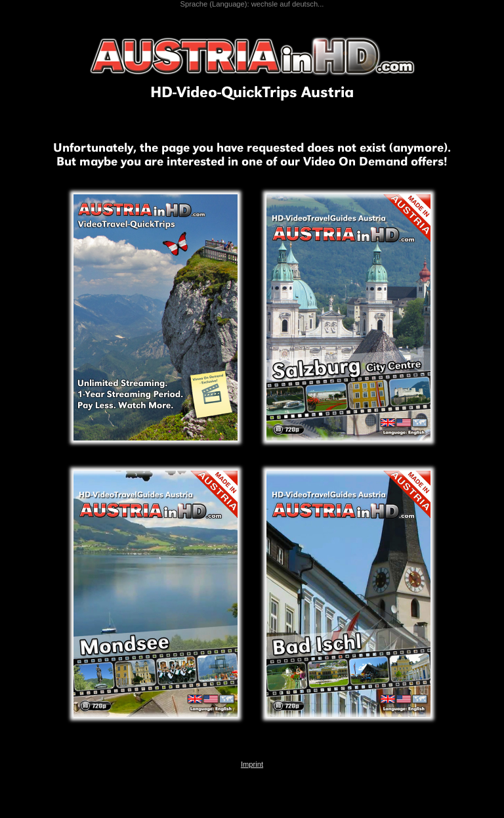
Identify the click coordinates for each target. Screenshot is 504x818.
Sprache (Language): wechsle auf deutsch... (252, 4)
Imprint (252, 764)
